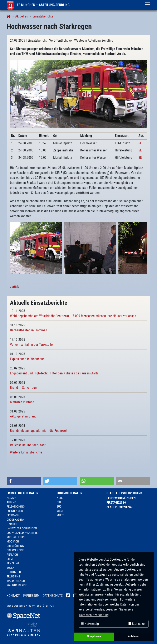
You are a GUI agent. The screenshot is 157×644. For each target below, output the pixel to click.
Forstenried (15, 511)
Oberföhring (15, 546)
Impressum (31, 596)
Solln (11, 568)
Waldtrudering (17, 585)
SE (140, 143)
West (60, 511)
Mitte (60, 515)
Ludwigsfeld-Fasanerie (22, 533)
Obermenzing (16, 550)
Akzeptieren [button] (94, 636)
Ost (59, 502)
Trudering (13, 576)
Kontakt (13, 596)
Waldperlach (16, 581)
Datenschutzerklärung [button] (94, 615)
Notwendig (90, 624)
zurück (14, 287)
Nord (60, 498)
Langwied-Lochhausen (22, 528)
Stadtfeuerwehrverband (124, 493)
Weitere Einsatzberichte (26, 452)
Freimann (13, 515)
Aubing (11, 502)
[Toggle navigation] (148, 4)
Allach (12, 498)
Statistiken (137, 624)
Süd (59, 507)
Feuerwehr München (121, 498)
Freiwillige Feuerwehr (22, 493)
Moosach (13, 541)
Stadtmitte (14, 572)
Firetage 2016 (116, 503)
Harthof (12, 524)
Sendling (13, 563)
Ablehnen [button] (134, 636)
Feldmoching (16, 507)
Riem (10, 559)
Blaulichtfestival (120, 507)
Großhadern (16, 520)
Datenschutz (53, 596)
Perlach (12, 555)
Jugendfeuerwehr (69, 493)
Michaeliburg (16, 537)
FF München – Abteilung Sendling (38, 5)
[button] (24, 481)
